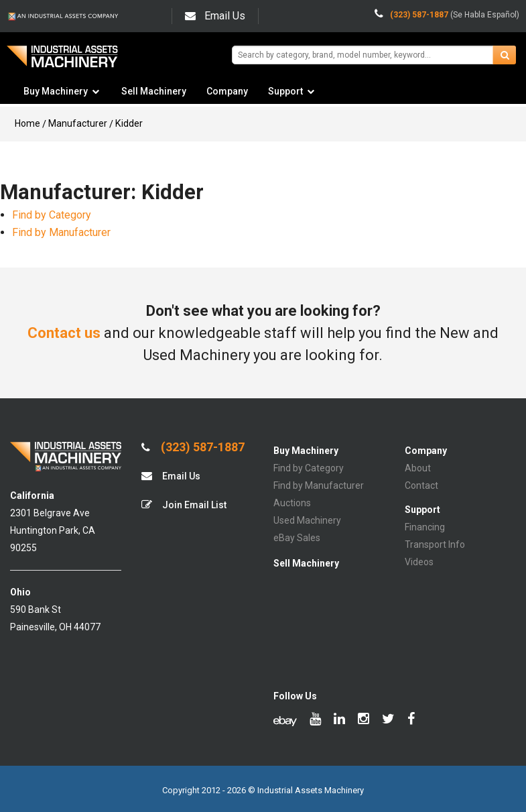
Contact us (64, 333)
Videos (419, 562)
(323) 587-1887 (193, 447)
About (418, 468)
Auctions (292, 503)
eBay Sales (297, 538)
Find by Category (52, 215)
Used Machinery (307, 520)
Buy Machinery (56, 91)
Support (285, 91)
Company (227, 91)
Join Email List (184, 505)
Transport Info (435, 544)
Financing (425, 527)
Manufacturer (78, 123)
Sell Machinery (154, 91)
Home (27, 123)
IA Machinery (62, 61)
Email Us (215, 16)
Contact (421, 485)
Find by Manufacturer (61, 232)
